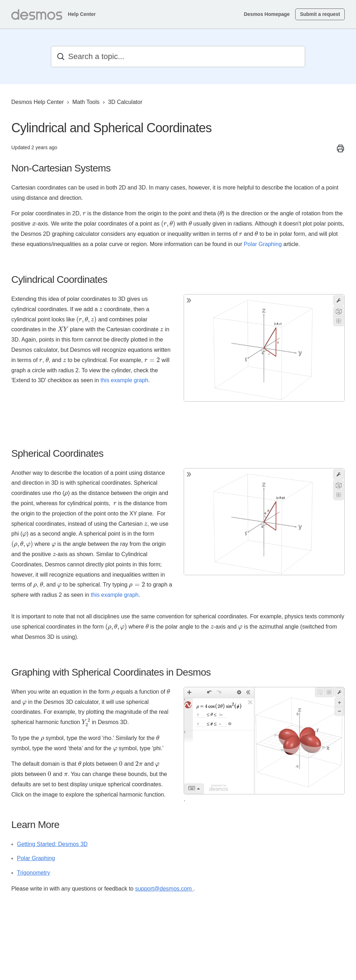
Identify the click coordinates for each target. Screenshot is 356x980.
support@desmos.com (164, 889)
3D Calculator (125, 102)
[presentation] (84, 214)
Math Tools (86, 102)
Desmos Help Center (38, 102)
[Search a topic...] (178, 57)
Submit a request (320, 14)
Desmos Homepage (267, 14)
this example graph (124, 380)
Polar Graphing (263, 244)
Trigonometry (34, 873)
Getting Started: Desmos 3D (52, 844)
